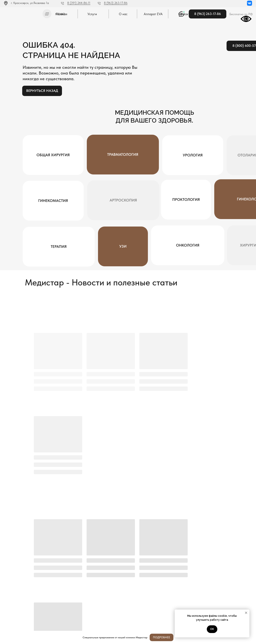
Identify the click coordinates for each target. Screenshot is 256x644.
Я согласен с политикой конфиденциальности (118, 564)
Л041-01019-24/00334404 (19, 602)
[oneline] (182, 553)
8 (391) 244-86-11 (79, 3)
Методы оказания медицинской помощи (26, 619)
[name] (100, 553)
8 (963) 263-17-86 (116, 3)
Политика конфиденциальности (22, 606)
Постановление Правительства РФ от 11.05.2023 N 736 (26, 613)
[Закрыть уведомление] (246, 613)
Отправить (222, 553)
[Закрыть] (249, 638)
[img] (22, 13)
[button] (47, 14)
